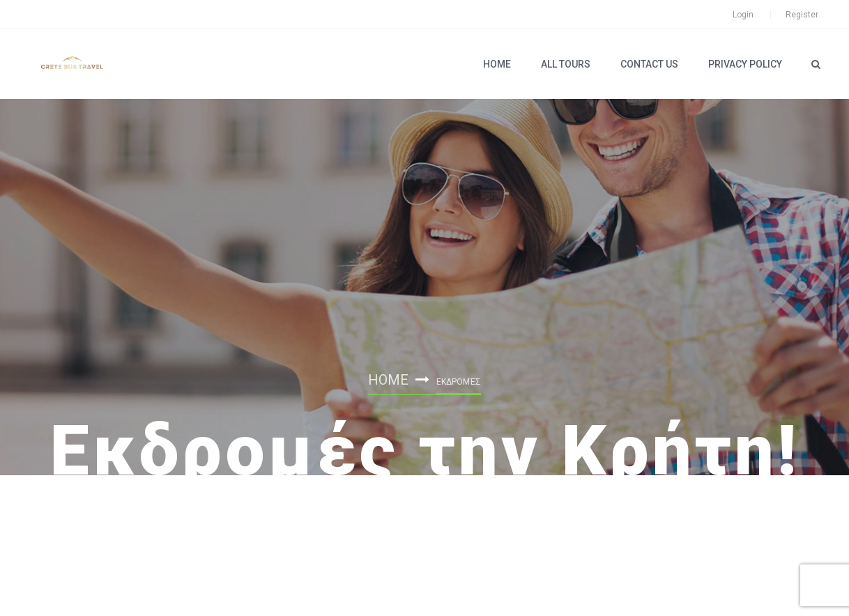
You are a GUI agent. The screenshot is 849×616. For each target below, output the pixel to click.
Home (497, 64)
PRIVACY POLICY (745, 64)
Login (743, 15)
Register (802, 15)
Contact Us (649, 64)
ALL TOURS (566, 64)
